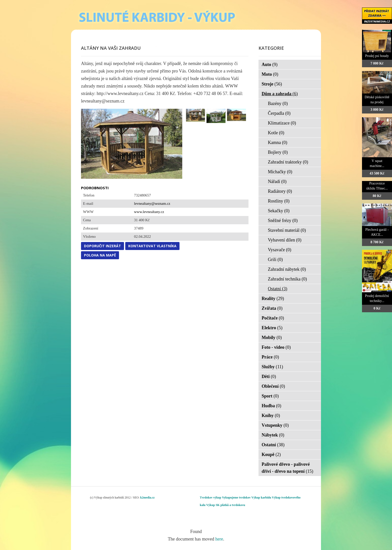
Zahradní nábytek (287, 269)
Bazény (278, 103)
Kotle (276, 133)
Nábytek (273, 435)
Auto (270, 64)
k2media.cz (147, 497)
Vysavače (280, 250)
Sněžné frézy (283, 220)
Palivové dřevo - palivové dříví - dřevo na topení (288, 468)
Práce (270, 357)
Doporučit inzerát (102, 246)
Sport (270, 396)
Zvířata (272, 308)
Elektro (272, 328)
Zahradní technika (287, 279)
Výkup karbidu (261, 497)
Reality (273, 298)
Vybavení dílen (285, 240)
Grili (275, 259)
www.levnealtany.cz (149, 212)
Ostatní (278, 289)
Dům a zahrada (280, 94)
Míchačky (280, 172)
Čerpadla (279, 113)
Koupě (271, 454)
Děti (269, 376)
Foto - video (276, 347)
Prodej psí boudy (377, 56)
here (219, 539)
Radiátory (280, 191)
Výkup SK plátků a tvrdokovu (226, 505)
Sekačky (279, 211)
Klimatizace (282, 123)
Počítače (273, 318)
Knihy (271, 415)
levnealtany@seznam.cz (152, 203)
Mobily (272, 337)
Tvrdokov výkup (210, 497)
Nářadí (277, 181)
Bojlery (278, 152)
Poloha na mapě (100, 255)
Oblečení (273, 386)
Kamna (278, 142)
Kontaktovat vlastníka (152, 246)
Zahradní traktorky (288, 162)
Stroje (272, 84)
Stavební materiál (287, 230)
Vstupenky (275, 425)
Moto (270, 74)
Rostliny (279, 201)
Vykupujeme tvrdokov (236, 497)
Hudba (272, 406)
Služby (272, 367)
